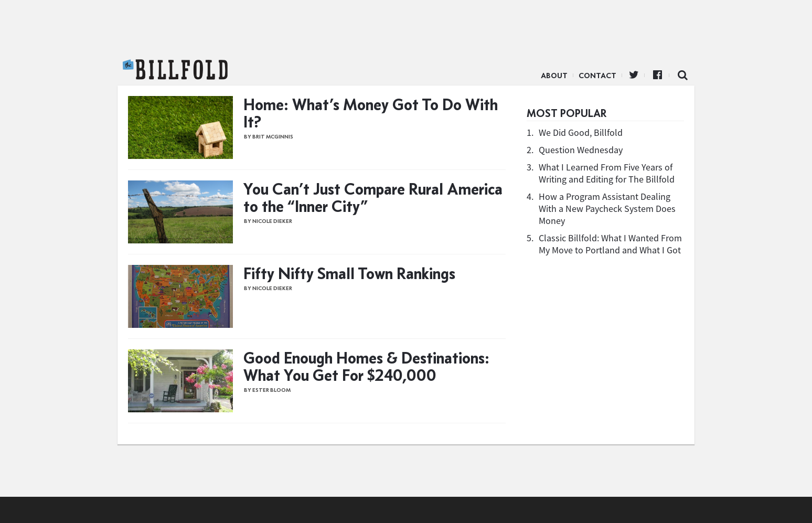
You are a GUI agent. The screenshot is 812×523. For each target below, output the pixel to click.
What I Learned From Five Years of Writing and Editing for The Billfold (607, 173)
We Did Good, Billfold (581, 132)
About (554, 76)
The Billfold (175, 70)
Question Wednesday (581, 150)
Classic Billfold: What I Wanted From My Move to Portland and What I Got (610, 244)
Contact (597, 76)
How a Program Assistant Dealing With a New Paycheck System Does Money (607, 209)
